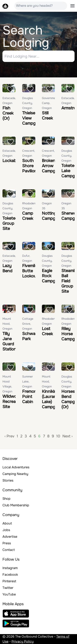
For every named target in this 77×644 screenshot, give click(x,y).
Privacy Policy (23, 641)
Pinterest (9, 581)
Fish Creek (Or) (8, 113)
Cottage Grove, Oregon (28, 324)
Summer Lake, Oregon (28, 381)
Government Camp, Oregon (50, 103)
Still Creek (47, 116)
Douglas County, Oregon (28, 103)
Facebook (10, 575)
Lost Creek (47, 331)
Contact (9, 550)
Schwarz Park (30, 336)
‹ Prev (9, 436)
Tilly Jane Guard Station (9, 341)
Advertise (10, 537)
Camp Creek (28, 216)
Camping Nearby (15, 474)
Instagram (10, 568)
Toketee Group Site (10, 223)
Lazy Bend (7, 268)
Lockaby (11, 161)
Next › (67, 436)
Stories (8, 480)
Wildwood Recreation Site (13, 402)
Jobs (6, 530)
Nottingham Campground (54, 216)
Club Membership (16, 505)
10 (58, 436)
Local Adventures (16, 467)
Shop (6, 499)
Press (7, 543)
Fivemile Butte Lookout (30, 271)
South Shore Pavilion (29, 166)
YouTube (9, 594)
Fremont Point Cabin (30, 397)
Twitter (8, 588)
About (7, 523)
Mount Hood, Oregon (7, 324)
